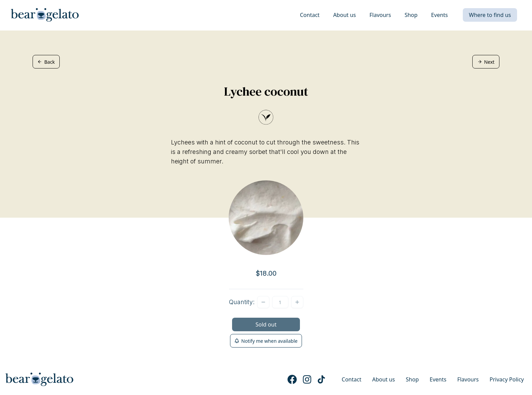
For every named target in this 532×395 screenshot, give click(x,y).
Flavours (380, 15)
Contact (310, 15)
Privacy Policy (507, 379)
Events (440, 15)
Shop (411, 15)
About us (345, 15)
